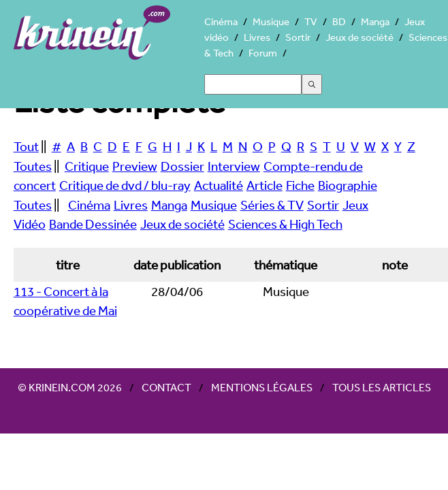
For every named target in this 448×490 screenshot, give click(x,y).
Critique (87, 166)
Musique (271, 21)
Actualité (219, 185)
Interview (234, 166)
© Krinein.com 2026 (70, 387)
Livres (257, 37)
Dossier (182, 166)
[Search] (253, 84)
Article (265, 185)
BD (339, 21)
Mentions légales (262, 387)
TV (311, 21)
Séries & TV (272, 205)
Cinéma (221, 21)
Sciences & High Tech (285, 224)
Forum (263, 53)
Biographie (348, 185)
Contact (166, 387)
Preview (135, 166)
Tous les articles (382, 387)
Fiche (300, 185)
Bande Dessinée (93, 224)
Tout (26, 146)
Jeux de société (359, 37)
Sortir (298, 37)
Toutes (33, 166)
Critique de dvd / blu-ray (125, 185)
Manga (375, 21)
